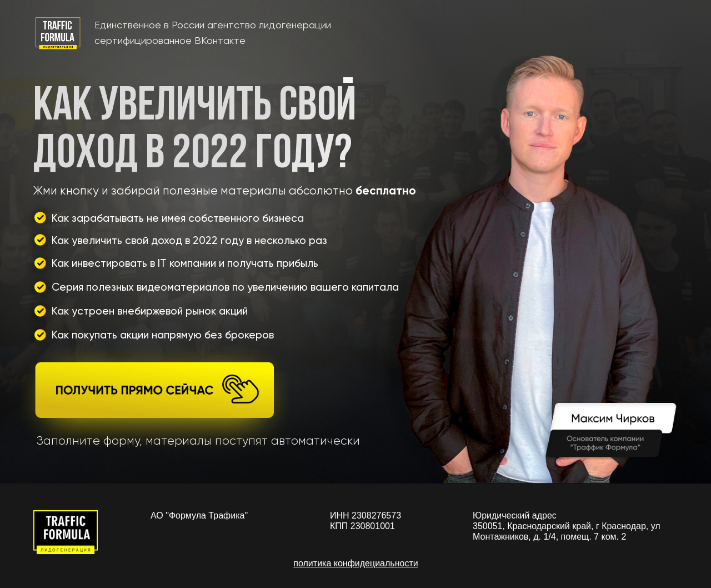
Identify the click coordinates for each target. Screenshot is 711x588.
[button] (155, 398)
